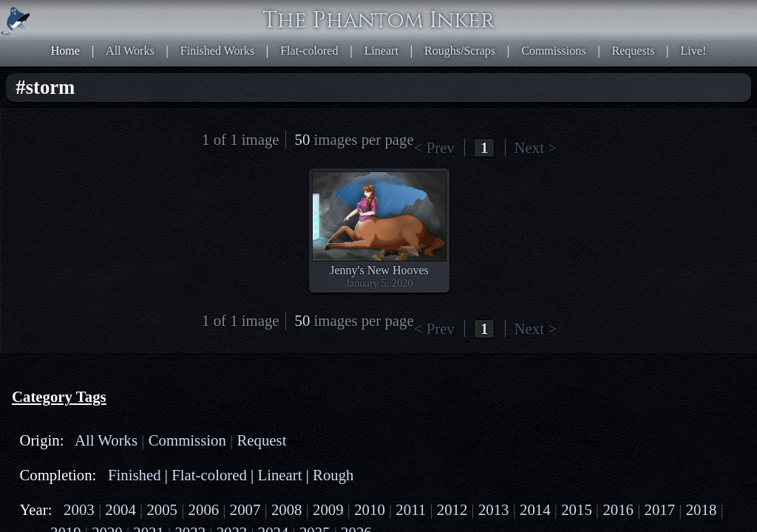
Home (319, 8)
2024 (117, 246)
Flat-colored (509, 8)
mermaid (62, 304)
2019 (117, 233)
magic (56, 441)
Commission (147, 122)
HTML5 (619, 340)
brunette (61, 428)
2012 (53, 220)
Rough (99, 171)
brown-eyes (69, 415)
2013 (85, 220)
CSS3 (655, 340)
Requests (504, 21)
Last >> (553, 63)
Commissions (700, 8)
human (58, 331)
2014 (117, 220)
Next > (515, 63)
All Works (366, 8)
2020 (149, 233)
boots (54, 402)
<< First (390, 63)
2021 (181, 233)
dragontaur (67, 317)
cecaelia (165, 291)
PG (86, 269)
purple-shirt (69, 455)
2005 (127, 193)
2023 (85, 246)
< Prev (427, 63)
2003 (64, 193)
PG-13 (118, 269)
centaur (83, 291)
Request (61, 136)
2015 (149, 220)
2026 (181, 246)
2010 (149, 207)
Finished (106, 158)
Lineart (563, 8)
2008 (85, 207)
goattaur (152, 317)
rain (51, 468)
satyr (113, 317)
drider (123, 291)
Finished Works (435, 8)
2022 (53, 246)
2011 (181, 207)
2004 (95, 193)
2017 (53, 233)
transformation (76, 495)
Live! (547, 21)
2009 (117, 207)
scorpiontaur (152, 304)
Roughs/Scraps (625, 8)
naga (103, 304)
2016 (181, 220)
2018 (85, 233)
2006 (160, 193)
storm (55, 481)
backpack (64, 388)
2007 (53, 207)
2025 (149, 246)
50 (596, 63)
